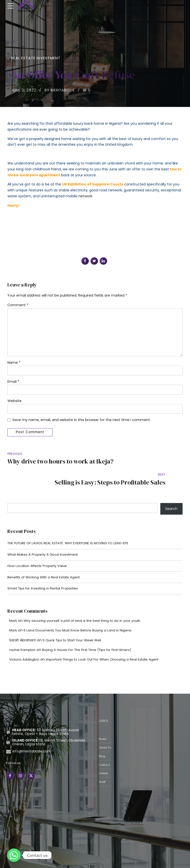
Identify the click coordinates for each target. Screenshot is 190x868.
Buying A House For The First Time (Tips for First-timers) (92, 636)
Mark (13, 607)
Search (171, 493)
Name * (14, 364)
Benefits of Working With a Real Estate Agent (46, 563)
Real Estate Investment (36, 58)
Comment (18, 305)
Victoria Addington (25, 646)
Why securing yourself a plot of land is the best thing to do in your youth (86, 607)
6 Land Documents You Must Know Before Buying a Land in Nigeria (81, 617)
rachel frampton (24, 636)
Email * (13, 384)
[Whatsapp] (14, 855)
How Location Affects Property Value (39, 551)
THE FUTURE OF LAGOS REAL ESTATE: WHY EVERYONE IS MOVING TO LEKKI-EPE (71, 528)
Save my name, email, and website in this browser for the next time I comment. (82, 423)
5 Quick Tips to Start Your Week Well (74, 626)
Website (14, 403)
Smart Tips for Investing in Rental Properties (45, 575)
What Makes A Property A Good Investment (45, 540)
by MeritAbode (60, 90)
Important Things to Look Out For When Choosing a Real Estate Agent (108, 646)
